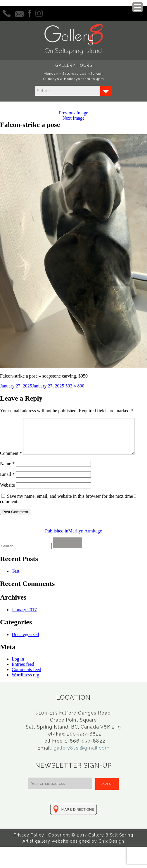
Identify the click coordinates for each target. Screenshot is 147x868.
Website (7, 497)
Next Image (73, 118)
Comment (11, 421)
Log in (18, 671)
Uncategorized (25, 647)
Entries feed (23, 676)
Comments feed (26, 682)
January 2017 (24, 622)
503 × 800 (75, 386)
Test (15, 583)
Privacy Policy (29, 847)
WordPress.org (25, 687)
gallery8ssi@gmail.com (82, 760)
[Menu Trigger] (138, 7)
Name (7, 476)
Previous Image (74, 113)
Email (7, 487)
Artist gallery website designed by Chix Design (73, 853)
